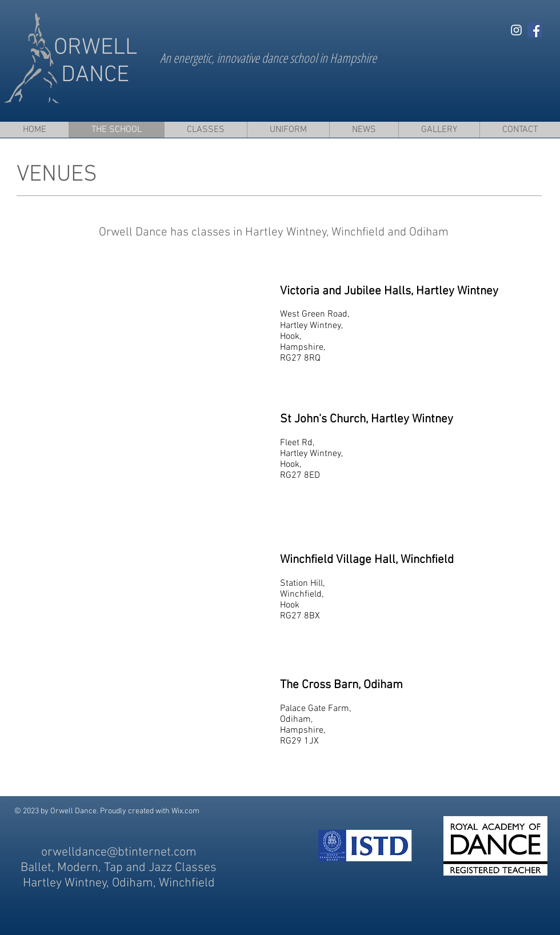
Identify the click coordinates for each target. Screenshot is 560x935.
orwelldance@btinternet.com (119, 852)
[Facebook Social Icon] (535, 30)
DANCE (95, 75)
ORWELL (95, 48)
